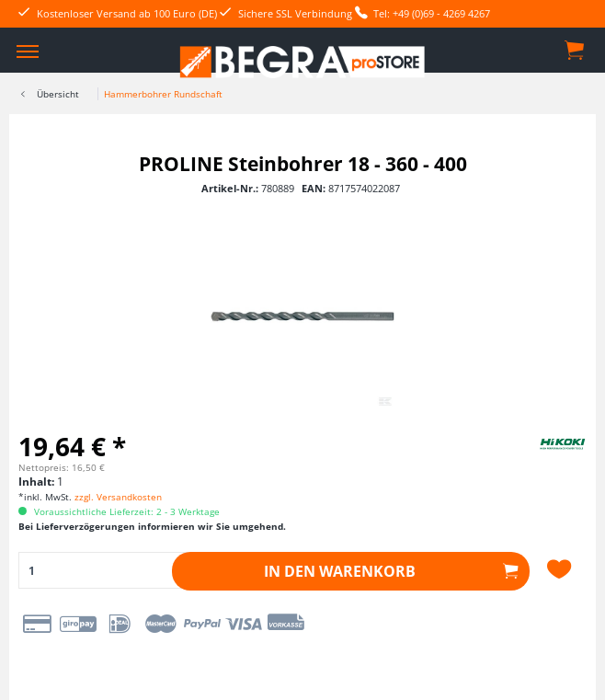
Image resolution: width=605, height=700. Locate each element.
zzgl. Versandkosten (118, 497)
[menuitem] (28, 51)
